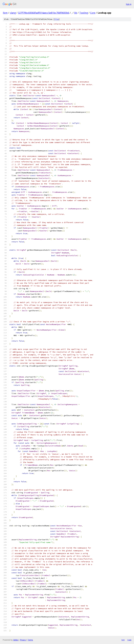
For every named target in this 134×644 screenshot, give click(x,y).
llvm (5, 13)
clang (13, 13)
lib (76, 13)
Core (93, 13)
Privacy (23, 640)
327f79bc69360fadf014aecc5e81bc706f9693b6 (44, 13)
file (57, 19)
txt (123, 640)
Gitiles (16, 640)
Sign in (129, 4)
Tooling (84, 13)
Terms (30, 640)
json (129, 640)
